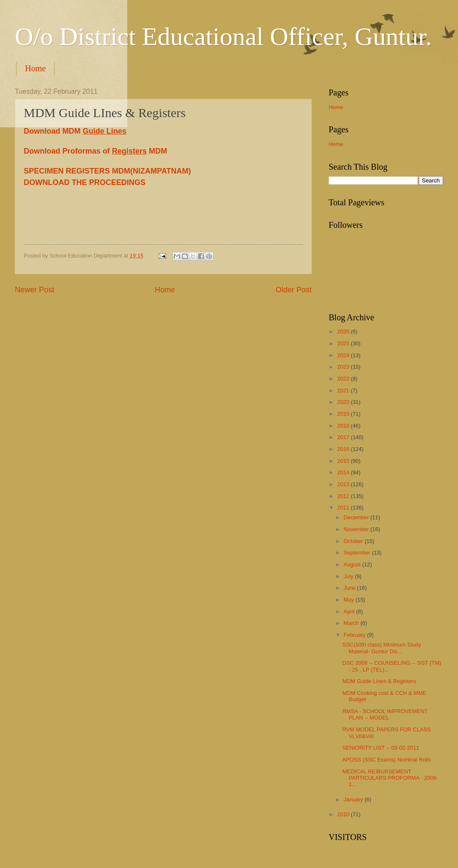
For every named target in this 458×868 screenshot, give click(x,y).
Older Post (294, 290)
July (349, 576)
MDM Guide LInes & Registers (379, 681)
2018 (344, 426)
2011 (344, 508)
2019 (344, 414)
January (354, 799)
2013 (344, 484)
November (357, 529)
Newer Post (35, 290)
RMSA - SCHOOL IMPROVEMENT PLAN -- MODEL (385, 714)
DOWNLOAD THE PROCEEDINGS (85, 182)
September (358, 553)
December (357, 517)
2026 (344, 332)
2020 (344, 402)
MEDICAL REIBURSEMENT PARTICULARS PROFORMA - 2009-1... (390, 778)
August (353, 564)
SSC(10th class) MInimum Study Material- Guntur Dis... (382, 648)
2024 (344, 355)
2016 (344, 449)
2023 (344, 367)
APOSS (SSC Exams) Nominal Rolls (387, 760)
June (350, 588)
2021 (344, 391)
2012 (344, 496)
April (350, 612)
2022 (344, 379)
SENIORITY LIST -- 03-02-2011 (381, 748)
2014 (344, 472)
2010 (344, 814)
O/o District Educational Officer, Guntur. (223, 36)
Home (35, 68)
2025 (344, 343)
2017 (344, 437)
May (349, 600)
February (355, 635)
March (352, 623)
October (354, 541)
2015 (344, 461)
